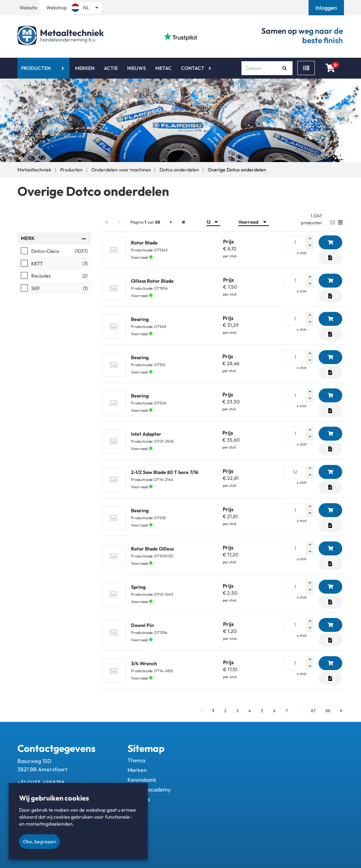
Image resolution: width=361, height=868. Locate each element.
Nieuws (137, 68)
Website (28, 8)
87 (313, 711)
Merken (85, 68)
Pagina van (145, 222)
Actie (111, 68)
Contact (193, 68)
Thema (136, 760)
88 (328, 711)
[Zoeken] (285, 68)
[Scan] (306, 68)
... (299, 711)
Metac (163, 68)
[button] (327, 8)
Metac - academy (149, 789)
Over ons (139, 799)
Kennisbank (142, 780)
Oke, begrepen (39, 842)
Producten (36, 68)
